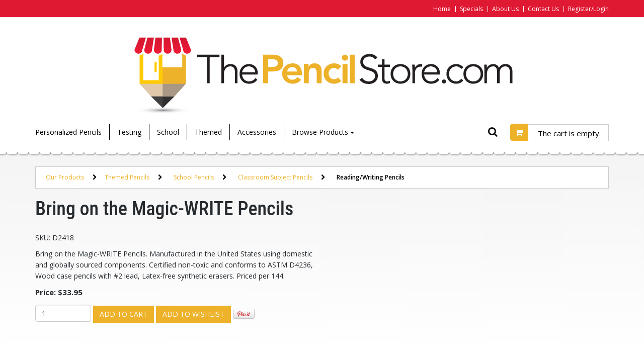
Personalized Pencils (68, 132)
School (168, 132)
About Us (505, 9)
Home (442, 9)
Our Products (65, 177)
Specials (471, 9)
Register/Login (588, 9)
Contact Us (543, 9)
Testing (129, 132)
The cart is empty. (569, 133)
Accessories (257, 132)
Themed (208, 132)
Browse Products (323, 132)
